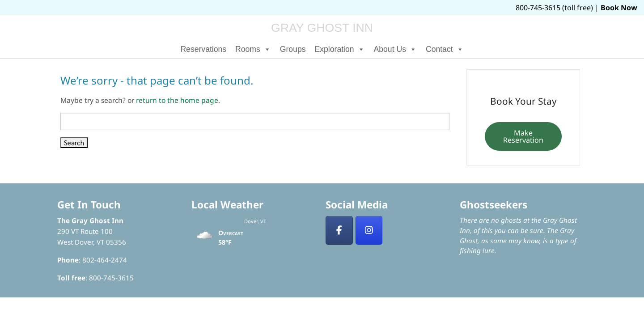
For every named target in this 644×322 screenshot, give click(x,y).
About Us (395, 49)
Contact (445, 49)
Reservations (203, 49)
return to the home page (177, 100)
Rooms (253, 49)
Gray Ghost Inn (322, 28)
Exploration (340, 49)
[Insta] (369, 230)
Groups (293, 49)
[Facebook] (339, 230)
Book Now (619, 8)
